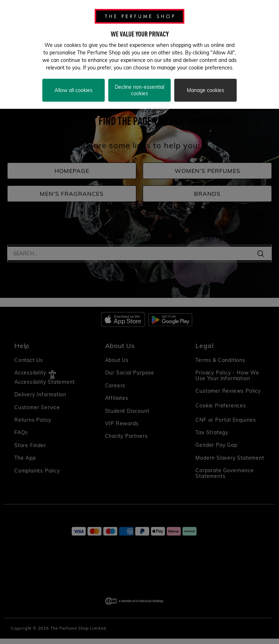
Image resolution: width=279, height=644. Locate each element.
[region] (139, 54)
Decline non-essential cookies (139, 90)
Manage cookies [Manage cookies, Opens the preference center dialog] (205, 90)
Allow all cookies (74, 90)
